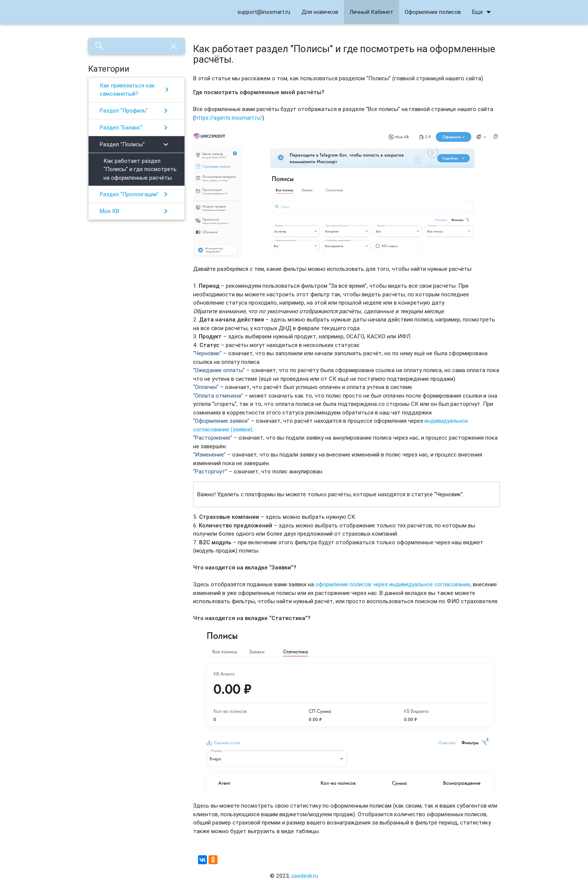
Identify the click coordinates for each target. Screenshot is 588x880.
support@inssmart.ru (264, 12)
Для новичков (320, 12)
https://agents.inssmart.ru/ (229, 118)
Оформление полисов (433, 12)
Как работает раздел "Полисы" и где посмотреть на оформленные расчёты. (140, 169)
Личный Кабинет (371, 12)
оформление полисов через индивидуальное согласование (393, 584)
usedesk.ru (305, 876)
